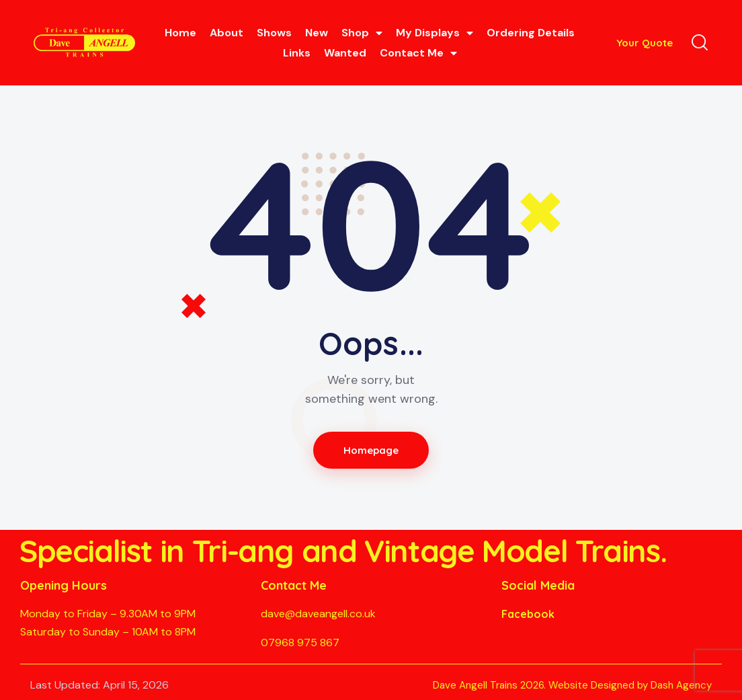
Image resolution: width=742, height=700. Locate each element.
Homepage (371, 450)
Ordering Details (531, 33)
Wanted (345, 53)
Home (180, 33)
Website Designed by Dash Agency (630, 685)
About (226, 33)
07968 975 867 (300, 643)
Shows (274, 33)
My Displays (435, 33)
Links (297, 53)
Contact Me (418, 53)
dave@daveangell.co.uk (318, 614)
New (317, 33)
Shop (362, 33)
